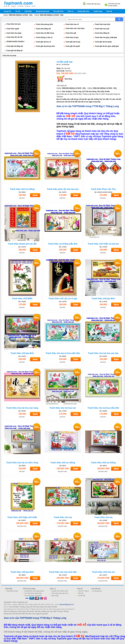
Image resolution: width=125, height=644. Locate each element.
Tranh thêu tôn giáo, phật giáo (106, 37)
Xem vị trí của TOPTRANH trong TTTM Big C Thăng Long (88, 106)
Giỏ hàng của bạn (114, 4)
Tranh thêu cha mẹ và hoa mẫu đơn (63, 353)
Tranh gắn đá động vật (15, 46)
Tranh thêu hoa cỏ (72, 24)
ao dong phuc (97, 591)
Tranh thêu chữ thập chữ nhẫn (22, 517)
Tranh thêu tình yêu (14, 24)
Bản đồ (81, 593)
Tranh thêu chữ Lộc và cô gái (63, 299)
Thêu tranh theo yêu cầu (60, 593)
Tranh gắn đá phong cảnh (45, 46)
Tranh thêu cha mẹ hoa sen (63, 408)
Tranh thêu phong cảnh (44, 24)
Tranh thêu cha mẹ (63, 517)
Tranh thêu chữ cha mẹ (103, 572)
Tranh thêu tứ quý (72, 37)
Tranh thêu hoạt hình (103, 24)
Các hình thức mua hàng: (33, 596)
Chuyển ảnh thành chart (60, 591)
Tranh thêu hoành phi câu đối (22, 244)
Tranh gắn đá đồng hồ (14, 51)
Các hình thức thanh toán (33, 593)
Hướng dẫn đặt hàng (93, 4)
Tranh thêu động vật (43, 29)
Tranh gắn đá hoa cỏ (43, 42)
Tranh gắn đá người (73, 46)
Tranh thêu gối (71, 33)
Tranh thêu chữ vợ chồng (22, 189)
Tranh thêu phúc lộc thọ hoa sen (63, 189)
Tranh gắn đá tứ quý (73, 42)
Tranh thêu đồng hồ (102, 33)
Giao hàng (55, 596)
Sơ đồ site (82, 596)
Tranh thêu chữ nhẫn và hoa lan (103, 244)
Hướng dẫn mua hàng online (34, 591)
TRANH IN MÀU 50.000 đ (15, 42)
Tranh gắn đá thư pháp (103, 42)
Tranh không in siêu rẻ (44, 37)
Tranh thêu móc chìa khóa (75, 28)
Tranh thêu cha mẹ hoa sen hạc (103, 353)
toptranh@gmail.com (67, 604)
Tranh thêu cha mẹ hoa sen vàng (22, 408)
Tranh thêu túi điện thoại (45, 33)
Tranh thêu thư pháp (14, 33)
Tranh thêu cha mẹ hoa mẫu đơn (103, 408)
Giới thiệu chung (12, 591)
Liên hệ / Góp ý (84, 591)
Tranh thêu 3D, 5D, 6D (14, 37)
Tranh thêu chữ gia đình (103, 299)
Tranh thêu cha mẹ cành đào (63, 572)
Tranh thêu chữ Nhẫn (22, 299)
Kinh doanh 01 (62, 86)
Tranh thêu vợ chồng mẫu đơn (63, 244)
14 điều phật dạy (65, 62)
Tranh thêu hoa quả (102, 29)
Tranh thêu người (13, 29)
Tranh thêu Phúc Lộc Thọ (103, 189)
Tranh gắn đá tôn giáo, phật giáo (107, 46)
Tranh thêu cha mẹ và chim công (22, 463)
